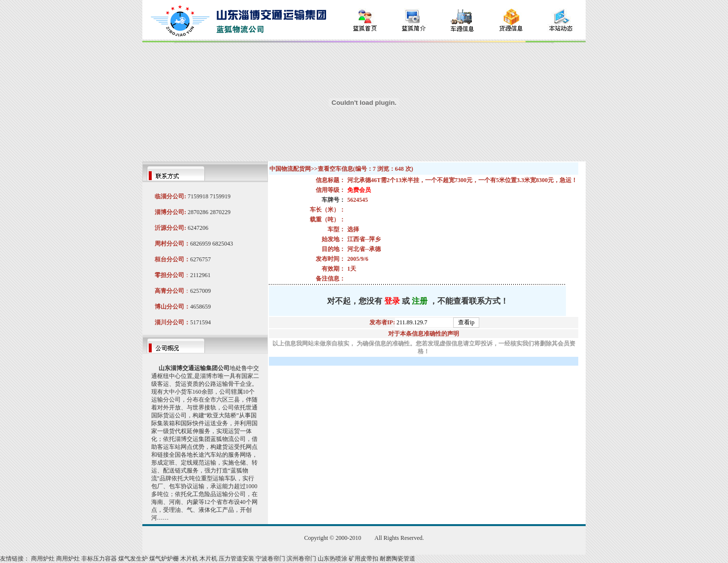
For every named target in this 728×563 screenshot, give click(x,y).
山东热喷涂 (332, 559)
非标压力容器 (99, 559)
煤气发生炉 (133, 559)
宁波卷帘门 (270, 559)
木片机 (189, 559)
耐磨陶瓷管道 (397, 559)
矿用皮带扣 (364, 559)
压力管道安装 (236, 559)
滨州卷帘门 (301, 559)
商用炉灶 (43, 559)
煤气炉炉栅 (164, 559)
